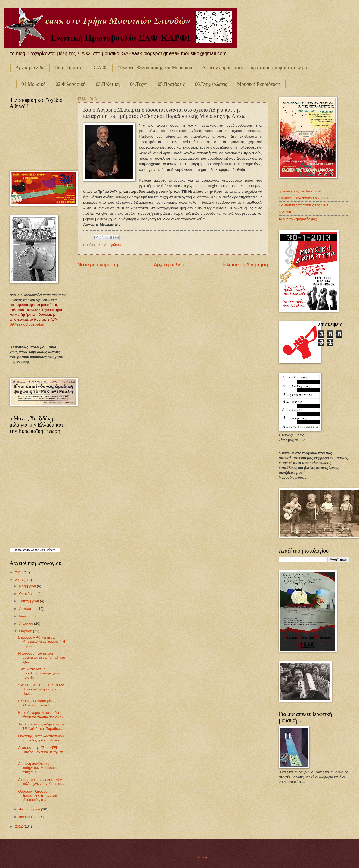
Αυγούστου (28, 609)
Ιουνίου (25, 616)
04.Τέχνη (139, 84)
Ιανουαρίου (28, 817)
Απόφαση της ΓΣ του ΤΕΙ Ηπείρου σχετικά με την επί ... (41, 752)
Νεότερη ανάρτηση (98, 265)
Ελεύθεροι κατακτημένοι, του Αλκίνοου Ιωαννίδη (40, 703)
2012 (19, 826)
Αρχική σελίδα (30, 68)
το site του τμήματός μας (298, 219)
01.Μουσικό (34, 84)
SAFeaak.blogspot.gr (27, 324)
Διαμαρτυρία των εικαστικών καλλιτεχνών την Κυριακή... (41, 782)
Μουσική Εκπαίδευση (259, 84)
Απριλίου (27, 624)
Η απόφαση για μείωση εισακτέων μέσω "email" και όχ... (41, 658)
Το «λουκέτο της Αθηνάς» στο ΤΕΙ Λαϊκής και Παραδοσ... (41, 726)
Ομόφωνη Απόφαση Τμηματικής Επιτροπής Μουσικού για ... (38, 796)
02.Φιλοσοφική (71, 84)
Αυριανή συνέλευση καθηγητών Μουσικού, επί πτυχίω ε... (40, 768)
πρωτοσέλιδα (26, 550)
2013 (19, 580)
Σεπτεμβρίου (29, 601)
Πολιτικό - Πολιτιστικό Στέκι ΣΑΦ (304, 198)
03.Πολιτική (108, 84)
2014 (19, 572)
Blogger (202, 857)
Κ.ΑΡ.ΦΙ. (285, 212)
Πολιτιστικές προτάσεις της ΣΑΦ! (304, 205)
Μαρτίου (26, 631)
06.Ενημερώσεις (211, 84)
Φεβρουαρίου (30, 809)
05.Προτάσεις (171, 84)
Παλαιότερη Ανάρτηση (244, 265)
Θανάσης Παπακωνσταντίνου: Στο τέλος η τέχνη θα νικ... (41, 738)
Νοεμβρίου (28, 586)
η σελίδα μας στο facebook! (300, 191)
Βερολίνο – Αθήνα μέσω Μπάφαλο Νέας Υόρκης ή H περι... (42, 642)
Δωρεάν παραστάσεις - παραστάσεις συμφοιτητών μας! (257, 68)
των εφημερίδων (44, 550)
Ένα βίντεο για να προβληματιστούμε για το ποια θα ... (40, 673)
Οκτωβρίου (28, 594)
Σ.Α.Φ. (101, 68)
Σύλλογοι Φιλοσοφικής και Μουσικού (155, 68)
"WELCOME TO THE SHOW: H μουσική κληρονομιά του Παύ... (41, 689)
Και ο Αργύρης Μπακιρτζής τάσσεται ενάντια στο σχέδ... (42, 715)
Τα (17, 550)
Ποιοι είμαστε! (69, 68)
